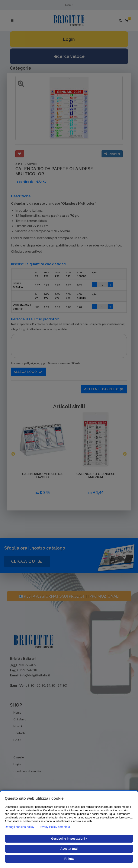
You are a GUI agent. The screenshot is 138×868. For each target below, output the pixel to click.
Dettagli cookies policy (20, 827)
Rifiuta (69, 859)
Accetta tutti (69, 849)
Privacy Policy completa (54, 827)
